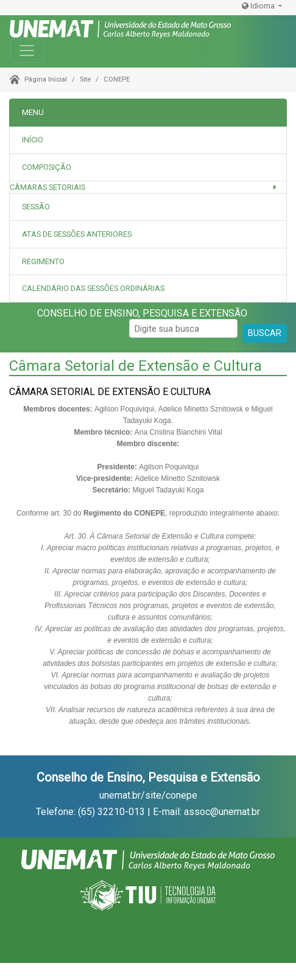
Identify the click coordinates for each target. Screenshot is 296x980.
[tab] (148, 168)
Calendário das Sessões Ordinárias (93, 288)
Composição (47, 167)
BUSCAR (265, 333)
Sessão (36, 207)
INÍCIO (33, 140)
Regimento (43, 261)
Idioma (259, 6)
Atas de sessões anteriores (77, 234)
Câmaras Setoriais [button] (48, 187)
